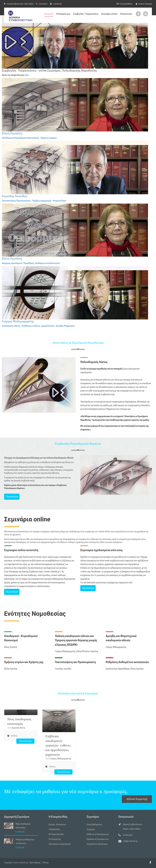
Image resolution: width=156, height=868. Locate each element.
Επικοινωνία (126, 14)
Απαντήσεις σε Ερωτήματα (60, 844)
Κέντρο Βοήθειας (124, 4)
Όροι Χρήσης (35, 863)
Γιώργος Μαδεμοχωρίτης (18, 321)
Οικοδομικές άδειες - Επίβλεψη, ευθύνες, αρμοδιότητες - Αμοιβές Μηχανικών (38, 326)
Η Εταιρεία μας (63, 14)
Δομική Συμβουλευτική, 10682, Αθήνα (19, 4)
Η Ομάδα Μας (54, 829)
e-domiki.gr (56, 4)
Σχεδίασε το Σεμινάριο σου (98, 839)
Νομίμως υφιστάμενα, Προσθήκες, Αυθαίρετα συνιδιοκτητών (31, 263)
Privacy (46, 863)
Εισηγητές (91, 829)
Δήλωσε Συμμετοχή (137, 799)
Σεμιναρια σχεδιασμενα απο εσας (101, 550)
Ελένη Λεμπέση (12, 133)
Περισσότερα (12, 497)
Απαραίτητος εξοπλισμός (97, 844)
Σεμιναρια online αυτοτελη (21, 550)
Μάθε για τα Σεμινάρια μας (98, 834)
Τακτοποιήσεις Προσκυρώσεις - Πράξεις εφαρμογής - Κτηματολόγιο (34, 201)
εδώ (27, 75)
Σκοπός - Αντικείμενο (57, 825)
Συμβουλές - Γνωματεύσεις (86, 14)
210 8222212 (42, 4)
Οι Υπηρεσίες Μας (56, 834)
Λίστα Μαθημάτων (94, 825)
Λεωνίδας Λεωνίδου (15, 196)
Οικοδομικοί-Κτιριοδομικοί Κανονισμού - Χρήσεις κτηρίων (29, 138)
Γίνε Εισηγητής (55, 839)
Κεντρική (49, 14)
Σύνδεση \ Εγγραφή (144, 4)
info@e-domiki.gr (130, 841)
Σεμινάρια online (109, 14)
